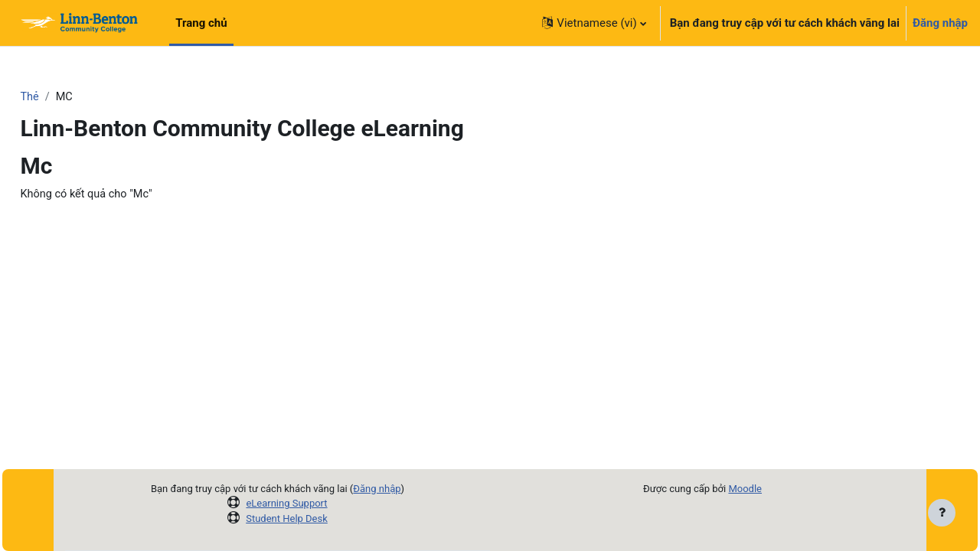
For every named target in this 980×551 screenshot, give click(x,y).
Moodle (745, 489)
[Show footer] (942, 513)
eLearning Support (286, 503)
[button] (594, 23)
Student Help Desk (287, 518)
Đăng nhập (940, 23)
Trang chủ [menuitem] (201, 23)
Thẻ (64, 97)
